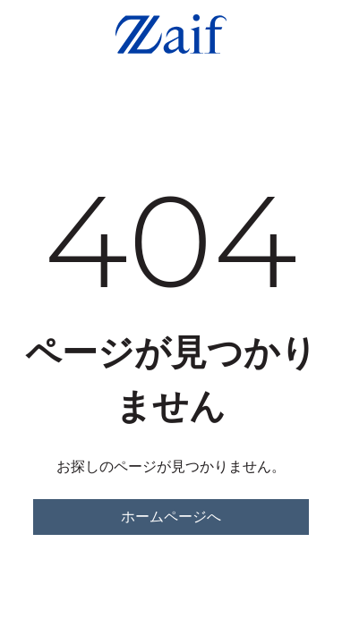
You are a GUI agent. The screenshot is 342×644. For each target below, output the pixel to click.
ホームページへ (171, 517)
